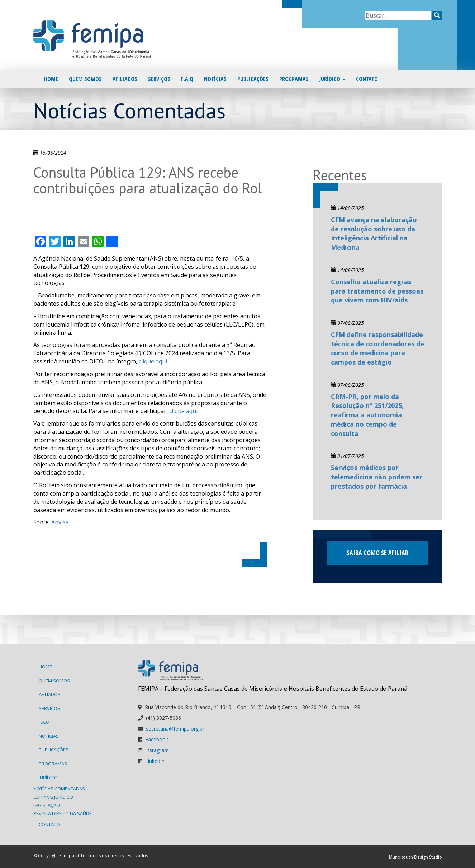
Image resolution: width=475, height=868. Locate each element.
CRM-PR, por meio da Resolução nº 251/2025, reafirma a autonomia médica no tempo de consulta (367, 415)
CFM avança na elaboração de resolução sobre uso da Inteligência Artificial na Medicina (374, 233)
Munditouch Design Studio (415, 857)
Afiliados (125, 79)
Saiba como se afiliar (377, 553)
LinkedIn (155, 761)
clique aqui (153, 361)
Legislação (47, 805)
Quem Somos (85, 79)
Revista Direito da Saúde (63, 813)
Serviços (159, 79)
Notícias (215, 79)
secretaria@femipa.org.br (175, 729)
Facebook (157, 739)
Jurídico (332, 79)
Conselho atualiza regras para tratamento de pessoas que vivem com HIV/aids (377, 291)
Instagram (157, 750)
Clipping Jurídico (53, 797)
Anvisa (60, 522)
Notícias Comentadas (59, 789)
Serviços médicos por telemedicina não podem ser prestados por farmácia (377, 477)
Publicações (253, 79)
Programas (294, 79)
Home (51, 79)
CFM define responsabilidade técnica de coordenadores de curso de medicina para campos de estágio (377, 348)
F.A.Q (187, 79)
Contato (367, 79)
